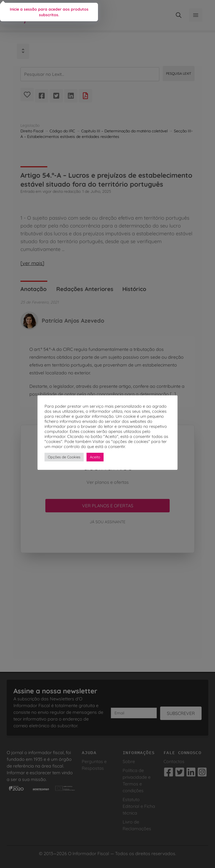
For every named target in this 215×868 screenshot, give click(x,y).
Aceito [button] (95, 457)
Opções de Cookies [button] (64, 457)
